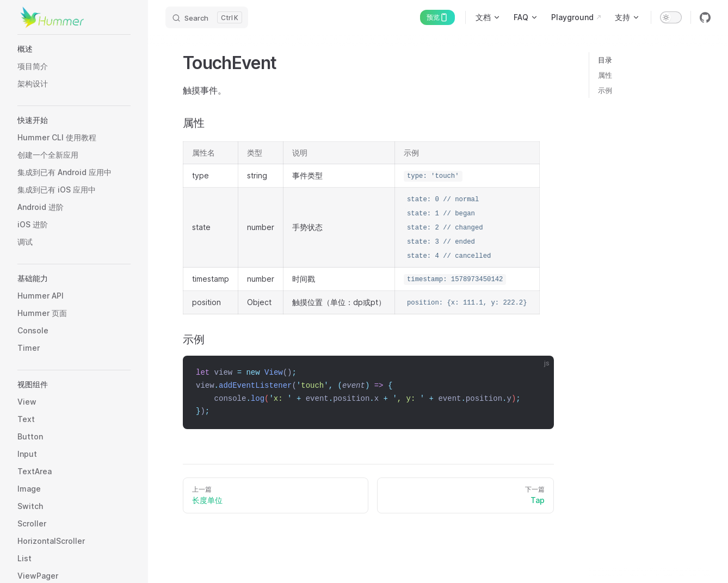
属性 (605, 75)
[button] (74, 49)
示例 (605, 90)
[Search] (207, 17)
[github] (705, 17)
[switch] (671, 17)
